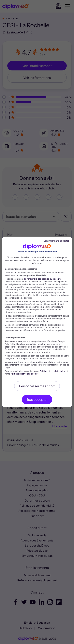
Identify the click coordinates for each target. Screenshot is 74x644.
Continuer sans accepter (56, 241)
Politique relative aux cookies (24, 374)
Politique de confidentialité (52, 371)
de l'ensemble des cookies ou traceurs (42, 279)
